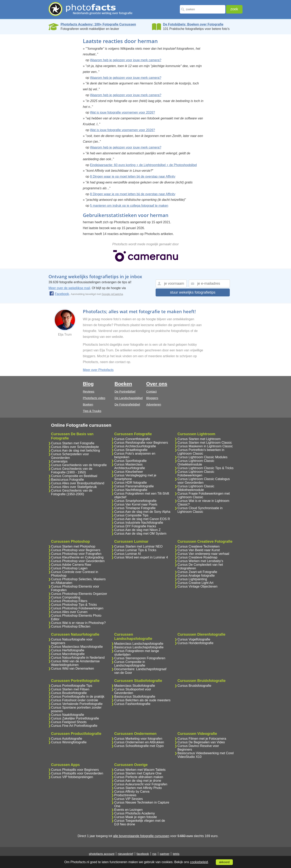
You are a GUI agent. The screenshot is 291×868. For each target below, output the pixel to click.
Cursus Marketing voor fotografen (138, 739)
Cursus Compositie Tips (131, 515)
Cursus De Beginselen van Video (201, 742)
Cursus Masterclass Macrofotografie (77, 647)
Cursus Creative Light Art (195, 583)
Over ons (157, 384)
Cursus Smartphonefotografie (135, 501)
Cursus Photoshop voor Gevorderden (78, 561)
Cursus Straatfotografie (131, 450)
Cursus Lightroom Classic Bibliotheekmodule (196, 488)
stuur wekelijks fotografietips (193, 292)
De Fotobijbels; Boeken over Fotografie (193, 24)
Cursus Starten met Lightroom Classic (205, 443)
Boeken (88, 404)
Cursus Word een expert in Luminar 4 (141, 557)
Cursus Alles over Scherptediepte (75, 447)
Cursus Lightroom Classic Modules (202, 457)
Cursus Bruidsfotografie (194, 686)
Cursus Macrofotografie (68, 654)
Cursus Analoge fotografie (196, 576)
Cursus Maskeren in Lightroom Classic (205, 446)
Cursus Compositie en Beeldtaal (74, 476)
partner (165, 854)
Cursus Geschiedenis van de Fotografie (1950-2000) (72, 492)
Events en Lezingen (128, 810)
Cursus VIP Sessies (128, 799)
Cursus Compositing (66, 597)
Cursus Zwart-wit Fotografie (197, 572)
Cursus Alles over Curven (69, 612)
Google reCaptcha (112, 294)
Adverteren (154, 404)
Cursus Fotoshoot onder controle (75, 700)
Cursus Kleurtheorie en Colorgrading (77, 557)
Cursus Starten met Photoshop (73, 546)
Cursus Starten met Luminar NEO (138, 546)
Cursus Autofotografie (67, 739)
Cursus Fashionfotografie (132, 704)
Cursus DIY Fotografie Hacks (135, 526)
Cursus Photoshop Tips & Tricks (74, 605)
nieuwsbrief (125, 854)
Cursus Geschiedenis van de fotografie (79, 465)
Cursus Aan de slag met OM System (140, 534)
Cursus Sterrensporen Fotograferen (140, 658)
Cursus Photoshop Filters (69, 601)
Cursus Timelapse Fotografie (135, 508)
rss (154, 854)
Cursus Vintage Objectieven (197, 586)
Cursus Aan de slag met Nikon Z (137, 530)
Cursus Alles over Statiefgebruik (74, 487)
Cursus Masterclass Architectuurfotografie (130, 466)
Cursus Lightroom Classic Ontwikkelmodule (196, 463)
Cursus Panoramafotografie (134, 486)
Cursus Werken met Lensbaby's (200, 561)
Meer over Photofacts (98, 370)
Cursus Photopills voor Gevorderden (77, 773)
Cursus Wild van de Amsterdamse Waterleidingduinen (75, 663)
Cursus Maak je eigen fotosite (135, 817)
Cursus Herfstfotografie (68, 650)
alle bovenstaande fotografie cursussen (141, 836)
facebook (143, 854)
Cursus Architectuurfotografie (135, 446)
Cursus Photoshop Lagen (69, 568)
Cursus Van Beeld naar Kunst (199, 550)
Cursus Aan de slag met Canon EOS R (142, 519)
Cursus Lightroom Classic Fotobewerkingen (196, 474)
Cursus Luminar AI (128, 554)
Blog (88, 384)
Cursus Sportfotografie (130, 461)
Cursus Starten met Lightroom (199, 439)
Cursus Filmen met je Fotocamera (202, 739)
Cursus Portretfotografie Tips (72, 686)
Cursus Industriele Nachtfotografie (139, 523)
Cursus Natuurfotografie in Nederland (78, 658)
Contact (152, 391)
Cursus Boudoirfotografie (69, 693)
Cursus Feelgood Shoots (69, 722)
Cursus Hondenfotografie (195, 643)
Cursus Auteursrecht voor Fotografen (141, 784)
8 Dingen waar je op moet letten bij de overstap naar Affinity (133, 176)
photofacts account (102, 854)
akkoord (224, 862)
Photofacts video (94, 398)
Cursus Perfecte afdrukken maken (139, 777)
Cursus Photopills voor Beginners (75, 770)
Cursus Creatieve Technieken (199, 546)
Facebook (59, 294)
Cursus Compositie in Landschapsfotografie (130, 664)
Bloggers (152, 398)
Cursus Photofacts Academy (134, 813)
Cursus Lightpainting (192, 579)
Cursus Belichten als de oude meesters (142, 700)
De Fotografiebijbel (127, 404)
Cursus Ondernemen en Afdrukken (139, 742)
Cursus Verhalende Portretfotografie (77, 704)
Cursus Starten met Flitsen (70, 689)
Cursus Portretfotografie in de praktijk (78, 697)
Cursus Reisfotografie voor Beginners (141, 443)
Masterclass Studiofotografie (135, 686)
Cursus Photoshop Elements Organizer (79, 594)
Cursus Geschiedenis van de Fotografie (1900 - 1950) (72, 470)
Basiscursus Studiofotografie (135, 697)
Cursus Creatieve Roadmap (197, 557)
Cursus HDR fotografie (130, 483)
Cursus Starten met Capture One (138, 773)
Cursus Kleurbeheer (129, 472)
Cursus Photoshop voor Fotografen (76, 554)
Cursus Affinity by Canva (132, 792)
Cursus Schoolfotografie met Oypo (139, 746)
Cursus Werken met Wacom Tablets (140, 770)
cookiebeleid (199, 862)
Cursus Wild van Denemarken (73, 668)
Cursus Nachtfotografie (131, 490)
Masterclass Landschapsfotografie (139, 644)
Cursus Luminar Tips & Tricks (135, 550)
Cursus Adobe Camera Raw (71, 565)
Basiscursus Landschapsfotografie (139, 647)
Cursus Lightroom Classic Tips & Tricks (205, 468)
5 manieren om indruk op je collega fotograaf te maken (129, 206)
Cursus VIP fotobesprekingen (72, 777)
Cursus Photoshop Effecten (71, 626)
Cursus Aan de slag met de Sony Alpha (142, 512)
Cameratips (59, 461)
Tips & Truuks (92, 411)
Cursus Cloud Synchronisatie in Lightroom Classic (200, 510)
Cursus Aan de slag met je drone (138, 781)
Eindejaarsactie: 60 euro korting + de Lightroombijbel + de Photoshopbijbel (143, 165)
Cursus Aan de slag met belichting (76, 450)
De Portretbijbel (125, 391)
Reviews (89, 391)
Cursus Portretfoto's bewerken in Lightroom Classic (201, 452)
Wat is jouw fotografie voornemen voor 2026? (123, 112)
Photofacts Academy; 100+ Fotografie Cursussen (98, 24)
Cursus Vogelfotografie (194, 639)
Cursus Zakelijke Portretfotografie (75, 718)
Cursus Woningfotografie (69, 742)
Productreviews (125, 795)
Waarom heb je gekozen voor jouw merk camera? (126, 60)
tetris (176, 854)
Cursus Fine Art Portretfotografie (74, 726)
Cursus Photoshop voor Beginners (76, 550)
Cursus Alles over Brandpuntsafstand (78, 483)
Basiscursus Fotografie (68, 480)
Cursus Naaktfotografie (68, 715)
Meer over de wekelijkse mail (69, 288)
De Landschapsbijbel (129, 398)
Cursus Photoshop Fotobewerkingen (77, 608)
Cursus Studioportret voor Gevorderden (133, 691)
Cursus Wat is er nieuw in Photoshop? (79, 623)
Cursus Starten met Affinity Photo (138, 788)
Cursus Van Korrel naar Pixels (136, 504)
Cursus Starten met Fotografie (73, 443)
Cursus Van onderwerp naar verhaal (203, 554)
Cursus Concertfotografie (132, 439)
